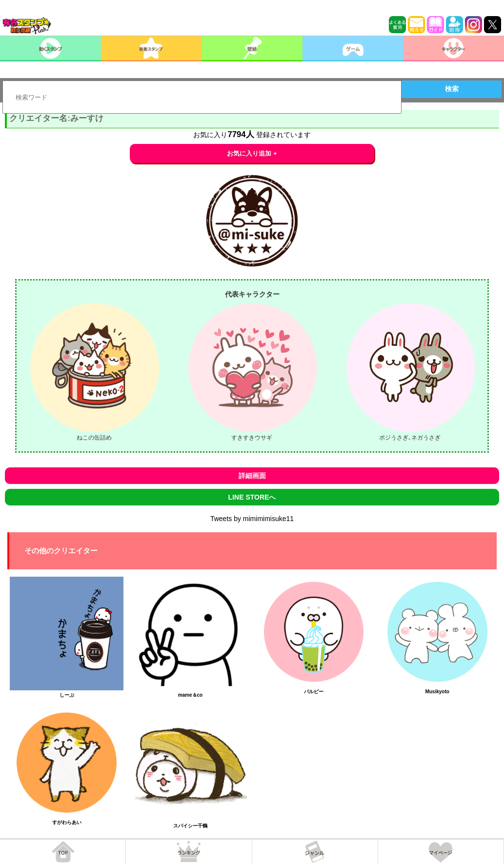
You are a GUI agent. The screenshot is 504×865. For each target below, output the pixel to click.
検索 (452, 89)
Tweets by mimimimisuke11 (252, 519)
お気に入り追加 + (252, 153)
